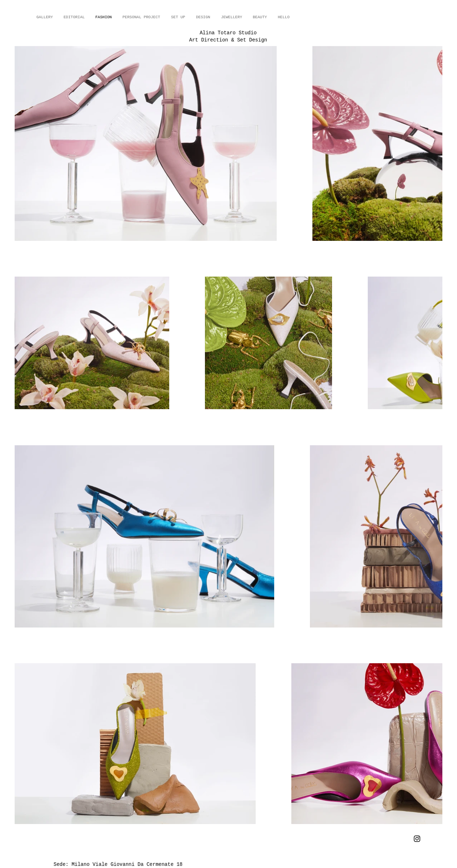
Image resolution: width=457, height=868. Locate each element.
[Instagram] (417, 839)
